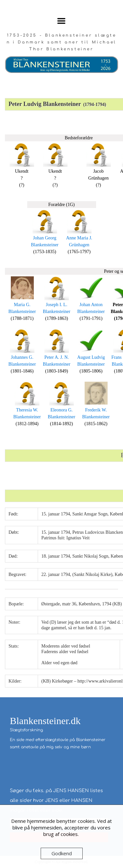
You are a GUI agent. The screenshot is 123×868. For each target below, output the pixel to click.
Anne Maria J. (79, 238)
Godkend (62, 853)
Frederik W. (96, 410)
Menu (61, 21)
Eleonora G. (62, 410)
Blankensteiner (45, 245)
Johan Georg (45, 238)
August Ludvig (91, 357)
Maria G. (22, 305)
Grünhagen (79, 245)
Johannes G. (22, 357)
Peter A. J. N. (57, 357)
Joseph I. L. (57, 305)
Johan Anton (91, 305)
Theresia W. (27, 410)
